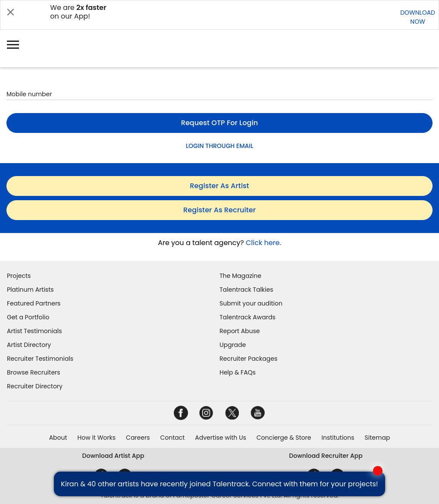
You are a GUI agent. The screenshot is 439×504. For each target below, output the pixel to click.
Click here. (263, 243)
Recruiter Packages (248, 359)
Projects (19, 276)
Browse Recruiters (34, 372)
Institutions (338, 438)
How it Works (97, 438)
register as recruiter (219, 210)
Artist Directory (29, 345)
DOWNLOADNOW (418, 17)
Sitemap (378, 438)
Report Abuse (240, 331)
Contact (172, 438)
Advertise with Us (220, 438)
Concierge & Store (284, 438)
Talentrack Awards (248, 317)
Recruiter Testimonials (40, 359)
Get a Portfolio (28, 317)
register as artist (219, 186)
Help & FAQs (238, 372)
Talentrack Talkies (246, 290)
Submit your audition (251, 303)
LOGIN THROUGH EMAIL (219, 146)
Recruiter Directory (35, 386)
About (58, 438)
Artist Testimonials (34, 331)
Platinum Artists (30, 290)
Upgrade (233, 345)
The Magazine (240, 276)
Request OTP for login (220, 123)
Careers (138, 438)
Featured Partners (34, 303)
